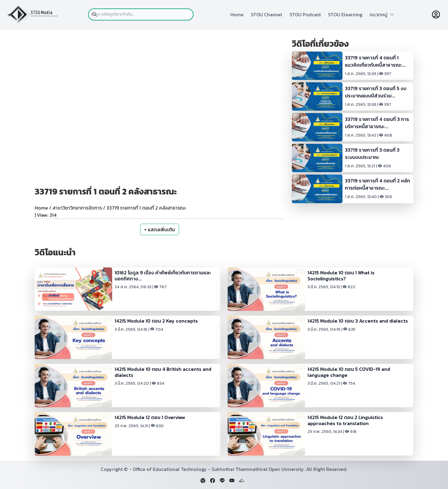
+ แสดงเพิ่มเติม (160, 229)
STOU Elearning (345, 14)
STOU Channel (267, 14)
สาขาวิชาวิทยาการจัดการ (77, 208)
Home (237, 14)
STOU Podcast (305, 14)
